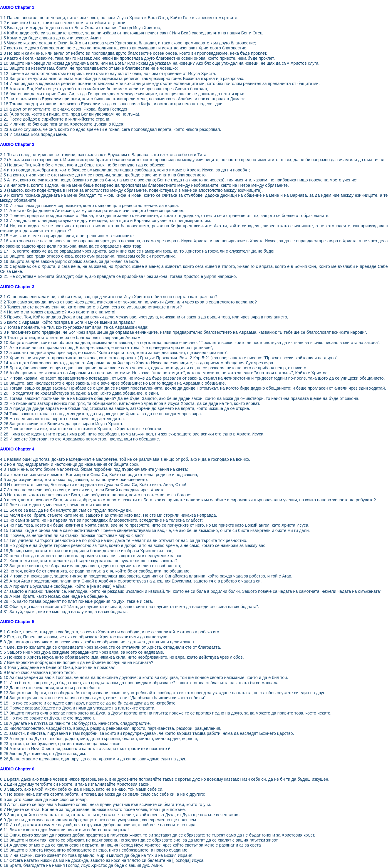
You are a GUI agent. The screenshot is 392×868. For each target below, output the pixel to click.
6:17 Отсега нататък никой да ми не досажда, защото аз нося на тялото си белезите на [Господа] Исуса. (102, 860)
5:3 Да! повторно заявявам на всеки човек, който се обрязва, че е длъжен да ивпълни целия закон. (98, 642)
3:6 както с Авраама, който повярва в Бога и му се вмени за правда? (68, 322)
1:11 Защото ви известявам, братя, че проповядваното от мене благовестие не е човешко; (89, 68)
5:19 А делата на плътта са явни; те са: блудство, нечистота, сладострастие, (75, 723)
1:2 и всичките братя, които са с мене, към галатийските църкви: (63, 23)
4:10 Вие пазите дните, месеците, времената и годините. (56, 505)
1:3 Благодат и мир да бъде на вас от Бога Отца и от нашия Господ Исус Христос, (81, 28)
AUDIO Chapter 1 (17, 7)
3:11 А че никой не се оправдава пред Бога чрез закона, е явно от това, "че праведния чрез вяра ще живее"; (107, 348)
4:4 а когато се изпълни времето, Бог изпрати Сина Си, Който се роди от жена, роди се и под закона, (99, 475)
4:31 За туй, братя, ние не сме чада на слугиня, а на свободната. (64, 612)
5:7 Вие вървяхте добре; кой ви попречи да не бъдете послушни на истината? (77, 662)
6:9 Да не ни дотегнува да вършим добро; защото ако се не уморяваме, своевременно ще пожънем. (99, 820)
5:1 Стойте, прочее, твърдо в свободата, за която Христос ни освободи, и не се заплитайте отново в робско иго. (110, 632)
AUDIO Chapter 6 (17, 769)
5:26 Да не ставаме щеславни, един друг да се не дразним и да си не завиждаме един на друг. (93, 759)
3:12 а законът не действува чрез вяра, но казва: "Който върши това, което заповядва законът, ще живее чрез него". (114, 353)
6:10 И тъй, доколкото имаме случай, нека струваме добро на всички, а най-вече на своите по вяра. (98, 825)
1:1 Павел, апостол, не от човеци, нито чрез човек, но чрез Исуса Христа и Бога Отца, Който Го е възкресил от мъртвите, (119, 18)
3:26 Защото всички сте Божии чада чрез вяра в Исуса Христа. (62, 424)
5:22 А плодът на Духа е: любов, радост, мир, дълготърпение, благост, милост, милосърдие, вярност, (99, 739)
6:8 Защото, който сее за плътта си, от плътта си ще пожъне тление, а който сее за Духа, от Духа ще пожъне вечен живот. (120, 815)
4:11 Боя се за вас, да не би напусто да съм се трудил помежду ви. (66, 510)
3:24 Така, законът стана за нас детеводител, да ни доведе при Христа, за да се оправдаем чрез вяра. (101, 414)
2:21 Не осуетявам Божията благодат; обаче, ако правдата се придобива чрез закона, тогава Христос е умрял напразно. (118, 276)
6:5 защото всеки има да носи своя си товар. (44, 799)
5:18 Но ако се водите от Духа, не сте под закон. (47, 718)
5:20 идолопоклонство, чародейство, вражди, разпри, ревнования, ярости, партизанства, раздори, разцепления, (111, 728)
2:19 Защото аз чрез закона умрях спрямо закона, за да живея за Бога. (70, 261)
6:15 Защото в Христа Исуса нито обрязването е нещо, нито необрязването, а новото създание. (94, 850)
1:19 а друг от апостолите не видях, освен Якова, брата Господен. (65, 109)
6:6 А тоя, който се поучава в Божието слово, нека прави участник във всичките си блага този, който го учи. (106, 804)
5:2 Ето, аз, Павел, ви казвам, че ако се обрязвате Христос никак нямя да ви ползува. (84, 637)
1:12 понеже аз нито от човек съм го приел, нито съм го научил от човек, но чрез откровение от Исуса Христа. (108, 74)
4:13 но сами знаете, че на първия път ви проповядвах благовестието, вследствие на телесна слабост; (101, 520)
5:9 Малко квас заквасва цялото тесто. (38, 672)
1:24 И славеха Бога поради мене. (34, 134)
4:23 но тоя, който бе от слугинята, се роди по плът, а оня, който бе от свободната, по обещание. (95, 571)
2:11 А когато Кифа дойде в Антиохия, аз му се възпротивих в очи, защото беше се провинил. (92, 211)
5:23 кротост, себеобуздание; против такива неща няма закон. (61, 744)
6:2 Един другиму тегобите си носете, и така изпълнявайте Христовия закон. (75, 784)
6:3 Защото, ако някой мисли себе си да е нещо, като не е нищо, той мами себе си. (82, 789)
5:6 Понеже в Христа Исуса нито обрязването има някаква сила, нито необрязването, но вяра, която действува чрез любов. (122, 657)
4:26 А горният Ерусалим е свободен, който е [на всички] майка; (63, 586)
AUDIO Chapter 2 (17, 144)
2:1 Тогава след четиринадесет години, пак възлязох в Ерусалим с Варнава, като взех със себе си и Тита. (104, 155)
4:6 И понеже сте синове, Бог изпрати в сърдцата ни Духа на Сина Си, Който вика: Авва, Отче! (93, 485)
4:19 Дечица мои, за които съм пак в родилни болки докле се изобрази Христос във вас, (87, 551)
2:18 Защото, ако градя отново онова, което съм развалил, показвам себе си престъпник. (88, 256)
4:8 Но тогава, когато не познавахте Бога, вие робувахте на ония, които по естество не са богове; (96, 495)
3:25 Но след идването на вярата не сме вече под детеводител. (62, 419)
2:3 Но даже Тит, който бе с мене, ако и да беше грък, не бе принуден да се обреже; (83, 165)
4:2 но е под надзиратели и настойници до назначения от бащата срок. (70, 464)
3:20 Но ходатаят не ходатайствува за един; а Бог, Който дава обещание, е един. (79, 393)
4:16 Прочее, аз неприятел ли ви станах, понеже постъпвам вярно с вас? (72, 535)
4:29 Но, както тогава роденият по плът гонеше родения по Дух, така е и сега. (77, 601)
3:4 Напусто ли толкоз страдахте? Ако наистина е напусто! (58, 312)
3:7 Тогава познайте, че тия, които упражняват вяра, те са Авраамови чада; (74, 327)
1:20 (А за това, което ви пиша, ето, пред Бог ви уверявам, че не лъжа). (70, 114)
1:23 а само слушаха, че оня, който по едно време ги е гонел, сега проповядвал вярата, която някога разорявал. (110, 129)
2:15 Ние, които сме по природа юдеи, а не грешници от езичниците (67, 236)
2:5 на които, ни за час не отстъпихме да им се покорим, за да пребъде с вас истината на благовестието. (103, 175)
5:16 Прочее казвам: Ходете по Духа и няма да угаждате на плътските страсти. (78, 708)
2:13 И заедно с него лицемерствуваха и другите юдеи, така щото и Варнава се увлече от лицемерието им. (105, 221)
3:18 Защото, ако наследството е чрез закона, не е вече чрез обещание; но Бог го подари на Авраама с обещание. (113, 383)
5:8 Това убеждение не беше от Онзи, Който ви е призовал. (58, 667)
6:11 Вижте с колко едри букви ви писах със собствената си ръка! (64, 830)
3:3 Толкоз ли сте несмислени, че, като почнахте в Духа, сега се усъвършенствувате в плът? (91, 307)
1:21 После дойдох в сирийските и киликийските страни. (55, 119)
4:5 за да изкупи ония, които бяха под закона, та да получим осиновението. (74, 480)
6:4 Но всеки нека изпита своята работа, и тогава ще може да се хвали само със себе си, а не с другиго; (103, 794)
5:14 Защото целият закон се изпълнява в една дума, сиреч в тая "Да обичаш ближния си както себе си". (103, 698)
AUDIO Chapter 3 (17, 287)
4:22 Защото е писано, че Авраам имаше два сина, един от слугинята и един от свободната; (91, 566)
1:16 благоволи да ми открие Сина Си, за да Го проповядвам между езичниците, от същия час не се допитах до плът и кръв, (123, 94)
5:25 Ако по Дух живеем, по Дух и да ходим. (43, 754)
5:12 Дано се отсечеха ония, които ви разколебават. (51, 688)
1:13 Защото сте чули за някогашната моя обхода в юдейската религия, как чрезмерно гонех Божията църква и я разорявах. (122, 79)
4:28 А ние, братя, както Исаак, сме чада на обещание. (54, 596)
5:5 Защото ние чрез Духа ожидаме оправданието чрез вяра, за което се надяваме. (82, 652)
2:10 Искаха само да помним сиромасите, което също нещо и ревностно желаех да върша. (89, 206)
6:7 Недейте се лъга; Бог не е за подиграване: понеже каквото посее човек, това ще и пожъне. (93, 809)
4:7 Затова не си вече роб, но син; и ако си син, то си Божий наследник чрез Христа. (83, 490)
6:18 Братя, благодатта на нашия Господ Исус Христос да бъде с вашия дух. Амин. (82, 865)
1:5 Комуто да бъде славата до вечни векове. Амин (50, 38)
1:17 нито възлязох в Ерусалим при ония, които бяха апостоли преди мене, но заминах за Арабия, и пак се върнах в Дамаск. (123, 99)
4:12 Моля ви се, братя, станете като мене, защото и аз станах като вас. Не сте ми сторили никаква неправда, (108, 515)
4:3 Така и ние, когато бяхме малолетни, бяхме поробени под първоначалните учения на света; (94, 469)
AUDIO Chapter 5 (17, 622)
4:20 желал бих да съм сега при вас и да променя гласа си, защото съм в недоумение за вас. (92, 556)
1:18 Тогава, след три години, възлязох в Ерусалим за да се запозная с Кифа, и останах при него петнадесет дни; (112, 104)
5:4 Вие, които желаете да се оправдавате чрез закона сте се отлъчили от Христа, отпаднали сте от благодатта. (110, 647)
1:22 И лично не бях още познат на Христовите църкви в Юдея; (62, 124)
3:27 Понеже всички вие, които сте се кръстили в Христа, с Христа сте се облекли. (81, 429)
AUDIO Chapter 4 (17, 449)
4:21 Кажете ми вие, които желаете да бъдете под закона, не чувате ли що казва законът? (89, 561)
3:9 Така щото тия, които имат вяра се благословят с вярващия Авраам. (71, 338)
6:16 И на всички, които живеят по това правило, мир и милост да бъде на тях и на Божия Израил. (97, 855)
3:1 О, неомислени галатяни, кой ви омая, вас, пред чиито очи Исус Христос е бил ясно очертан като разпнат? (109, 297)
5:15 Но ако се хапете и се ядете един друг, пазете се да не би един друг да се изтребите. (88, 703)
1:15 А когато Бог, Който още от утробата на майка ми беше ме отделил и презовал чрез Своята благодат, (104, 89)
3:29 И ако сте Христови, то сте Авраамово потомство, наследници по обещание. (80, 439)
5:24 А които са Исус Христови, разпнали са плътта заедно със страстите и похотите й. (86, 749)
